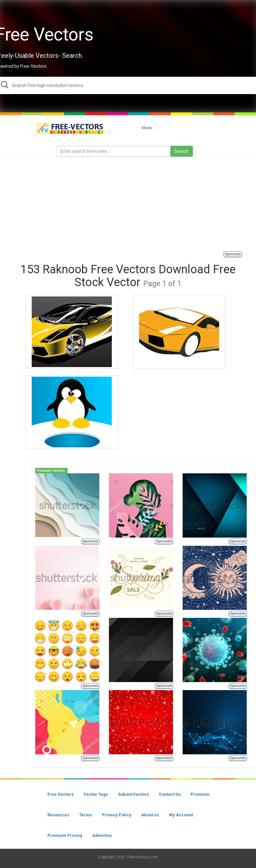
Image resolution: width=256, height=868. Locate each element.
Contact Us (170, 794)
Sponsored (233, 254)
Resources (58, 815)
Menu (147, 128)
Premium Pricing (65, 835)
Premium (200, 794)
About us (150, 815)
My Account (181, 815)
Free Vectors (61, 794)
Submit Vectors (133, 794)
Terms (86, 815)
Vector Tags (96, 794)
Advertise (102, 835)
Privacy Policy (117, 815)
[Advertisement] (131, 204)
